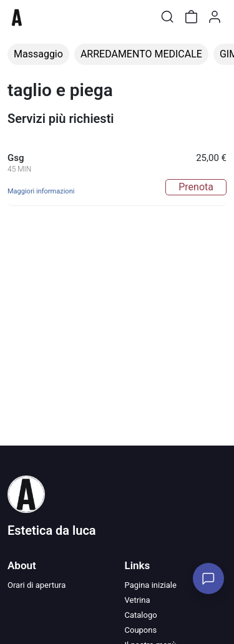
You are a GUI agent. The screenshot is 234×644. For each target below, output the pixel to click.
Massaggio (38, 54)
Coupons (141, 630)
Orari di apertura (37, 585)
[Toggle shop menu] (42, 17)
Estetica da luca (52, 530)
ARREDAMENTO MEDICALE (141, 54)
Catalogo (141, 615)
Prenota (196, 187)
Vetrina (138, 600)
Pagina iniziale (151, 585)
